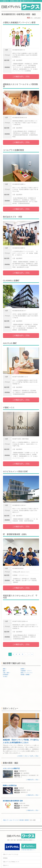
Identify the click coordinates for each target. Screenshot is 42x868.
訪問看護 (6, 675)
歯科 (5, 671)
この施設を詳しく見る (21, 76)
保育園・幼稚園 (25, 675)
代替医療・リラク (26, 671)
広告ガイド (6, 865)
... (26, 654)
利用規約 (5, 858)
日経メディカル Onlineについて (11, 862)
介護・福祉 (6, 673)
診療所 (23, 669)
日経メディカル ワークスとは (11, 854)
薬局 (27, 673)
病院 (5, 669)
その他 (5, 676)
